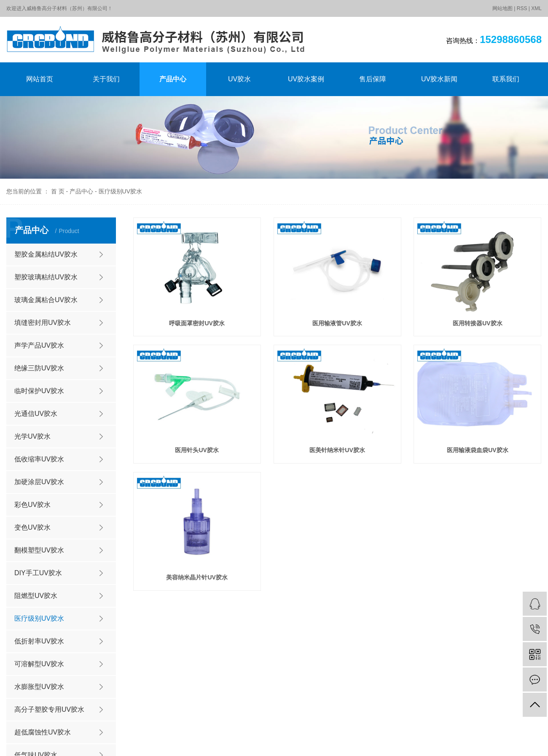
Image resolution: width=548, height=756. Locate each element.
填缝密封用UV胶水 (43, 323)
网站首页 (40, 79)
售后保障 (373, 79)
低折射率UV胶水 (39, 641)
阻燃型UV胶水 (36, 596)
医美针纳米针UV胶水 (337, 450)
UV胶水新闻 (439, 79)
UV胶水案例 (306, 79)
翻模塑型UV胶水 (39, 550)
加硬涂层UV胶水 (39, 482)
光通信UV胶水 (36, 414)
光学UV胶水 (32, 436)
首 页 (58, 191)
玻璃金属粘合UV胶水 (46, 300)
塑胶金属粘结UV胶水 (46, 254)
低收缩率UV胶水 (39, 459)
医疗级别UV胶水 (120, 191)
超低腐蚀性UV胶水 (43, 732)
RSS (522, 8)
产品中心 (173, 79)
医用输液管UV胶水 (337, 323)
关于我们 (106, 79)
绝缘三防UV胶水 (39, 368)
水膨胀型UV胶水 (39, 687)
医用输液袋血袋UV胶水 (477, 450)
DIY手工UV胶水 (38, 573)
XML (536, 8)
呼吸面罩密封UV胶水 (197, 323)
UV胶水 (239, 79)
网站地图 (502, 8)
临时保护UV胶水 (39, 391)
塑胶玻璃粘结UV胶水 (46, 277)
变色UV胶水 (32, 527)
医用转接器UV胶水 (477, 323)
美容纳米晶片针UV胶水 (197, 577)
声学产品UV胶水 (39, 345)
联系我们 (506, 79)
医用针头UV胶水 (197, 450)
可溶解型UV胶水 (39, 664)
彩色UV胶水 (32, 505)
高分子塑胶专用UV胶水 (49, 709)
